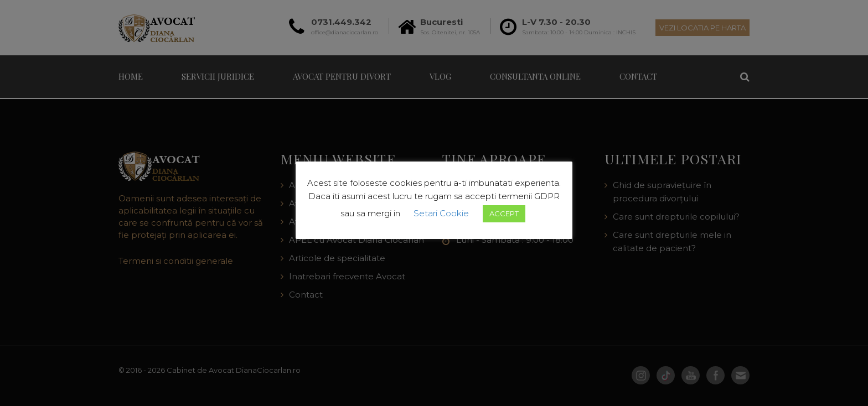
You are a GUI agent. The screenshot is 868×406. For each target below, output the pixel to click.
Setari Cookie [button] (441, 213)
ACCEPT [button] (504, 214)
